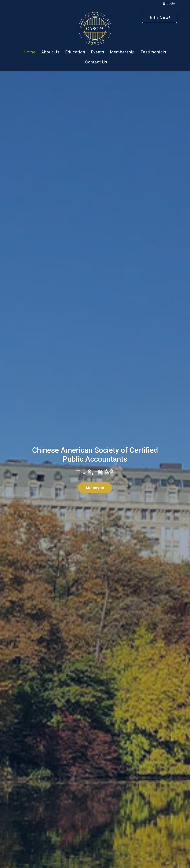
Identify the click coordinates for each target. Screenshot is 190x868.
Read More (95, 247)
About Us (50, 52)
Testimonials (153, 52)
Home (30, 52)
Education (75, 52)
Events (98, 52)
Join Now (123, 583)
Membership (122, 52)
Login (172, 3)
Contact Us (96, 62)
